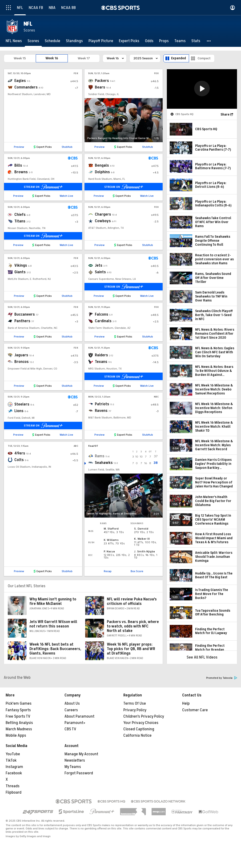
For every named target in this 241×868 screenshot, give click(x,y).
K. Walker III (142, 539)
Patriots (102, 404)
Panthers (22, 321)
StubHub (67, 147)
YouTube (13, 754)
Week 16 (52, 58)
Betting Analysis (19, 723)
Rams (100, 456)
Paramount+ (75, 723)
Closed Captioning (139, 729)
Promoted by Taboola (222, 678)
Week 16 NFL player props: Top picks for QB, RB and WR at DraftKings (131, 649)
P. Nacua (109, 551)
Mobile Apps (16, 735)
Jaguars (21, 355)
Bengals (102, 165)
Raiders (101, 355)
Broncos (22, 362)
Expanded (179, 58)
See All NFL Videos (202, 657)
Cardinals (103, 321)
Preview (19, 147)
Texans (101, 362)
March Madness (19, 729)
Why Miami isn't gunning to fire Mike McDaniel (53, 601)
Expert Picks (44, 147)
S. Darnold (141, 529)
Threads (13, 786)
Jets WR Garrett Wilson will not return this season (53, 624)
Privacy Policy (135, 710)
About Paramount (79, 716)
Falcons (102, 314)
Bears (100, 87)
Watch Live (66, 196)
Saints (100, 272)
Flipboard (14, 792)
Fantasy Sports (18, 710)
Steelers (22, 404)
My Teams (73, 767)
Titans (20, 221)
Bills (18, 165)
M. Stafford (111, 529)
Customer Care (195, 710)
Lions (19, 411)
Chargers (103, 214)
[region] (202, 89)
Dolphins (102, 172)
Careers (71, 710)
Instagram (14, 767)
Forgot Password (79, 773)
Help (186, 703)
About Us (72, 703)
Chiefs (20, 215)
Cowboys (103, 221)
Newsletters (75, 760)
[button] (209, 41)
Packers (102, 81)
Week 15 (20, 58)
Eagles (20, 81)
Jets (99, 265)
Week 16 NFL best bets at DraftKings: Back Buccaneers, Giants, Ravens (55, 649)
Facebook (14, 773)
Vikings (21, 265)
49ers (20, 453)
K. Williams (111, 540)
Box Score (137, 571)
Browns (21, 172)
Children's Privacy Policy (144, 716)
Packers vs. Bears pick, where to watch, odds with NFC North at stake (133, 626)
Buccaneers (25, 314)
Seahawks (104, 463)
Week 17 (84, 58)
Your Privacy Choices (141, 723)
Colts (19, 460)
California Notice (137, 735)
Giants (20, 272)
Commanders (26, 87)
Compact (204, 58)
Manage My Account (81, 754)
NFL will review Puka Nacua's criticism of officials (132, 601)
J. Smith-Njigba (145, 551)
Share (225, 115)
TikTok (11, 760)
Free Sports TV (18, 716)
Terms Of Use (135, 703)
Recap (108, 571)
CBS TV (70, 729)
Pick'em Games (19, 703)
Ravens (101, 411)
